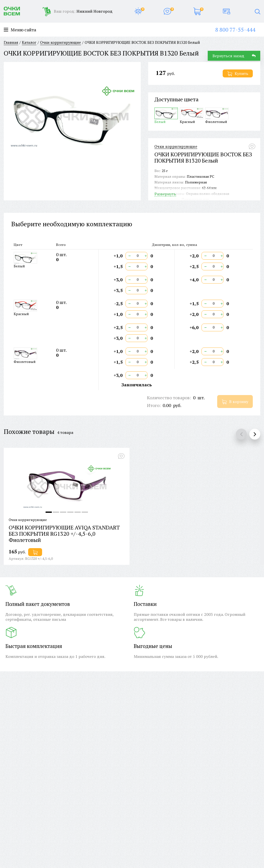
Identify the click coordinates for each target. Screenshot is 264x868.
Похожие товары (29, 431)
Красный (192, 116)
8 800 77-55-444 (235, 29)
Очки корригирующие (176, 146)
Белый (166, 116)
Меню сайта (20, 30)
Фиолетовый (217, 116)
